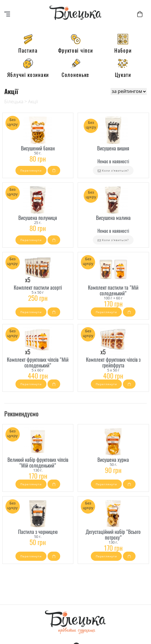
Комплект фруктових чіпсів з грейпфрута (113, 363)
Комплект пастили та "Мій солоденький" (113, 291)
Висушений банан (38, 148)
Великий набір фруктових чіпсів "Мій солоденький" (38, 463)
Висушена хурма (113, 460)
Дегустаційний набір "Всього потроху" (113, 535)
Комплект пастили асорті (38, 288)
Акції (33, 102)
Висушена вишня (113, 148)
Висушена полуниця (38, 218)
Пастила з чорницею (38, 532)
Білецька (14, 102)
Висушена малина (113, 218)
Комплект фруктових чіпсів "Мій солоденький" (38, 363)
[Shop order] (129, 92)
